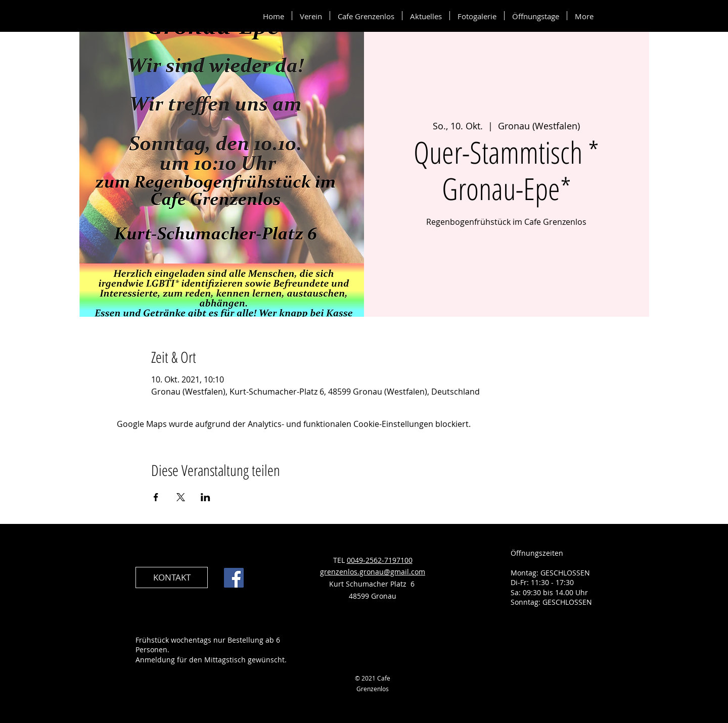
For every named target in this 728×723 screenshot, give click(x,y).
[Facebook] (234, 578)
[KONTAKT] (172, 577)
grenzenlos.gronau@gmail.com (373, 572)
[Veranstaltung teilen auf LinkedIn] (206, 497)
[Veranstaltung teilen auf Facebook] (156, 497)
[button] (311, 16)
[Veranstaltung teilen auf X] (181, 497)
